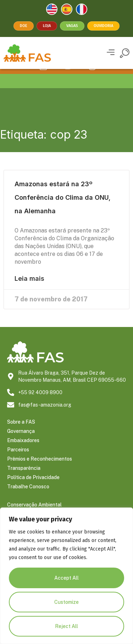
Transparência (24, 478)
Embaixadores (23, 450)
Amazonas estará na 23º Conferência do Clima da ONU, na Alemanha (63, 207)
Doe (24, 26)
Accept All (66, 578)
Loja (47, 26)
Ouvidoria (103, 26)
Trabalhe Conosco (28, 497)
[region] (66, 576)
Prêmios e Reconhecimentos (40, 469)
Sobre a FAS (21, 432)
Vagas (72, 26)
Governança (21, 441)
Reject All (66, 626)
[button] (110, 53)
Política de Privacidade (33, 487)
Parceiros (18, 460)
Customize (66, 602)
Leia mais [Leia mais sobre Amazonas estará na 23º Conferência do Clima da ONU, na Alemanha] (29, 289)
